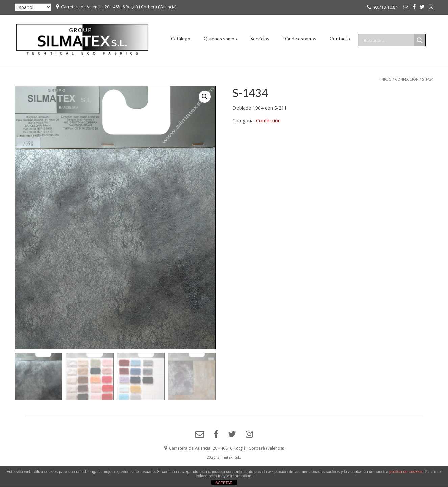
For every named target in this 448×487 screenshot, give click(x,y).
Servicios (260, 38)
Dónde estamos (300, 38)
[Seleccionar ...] (33, 7)
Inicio (386, 79)
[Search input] (388, 40)
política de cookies (406, 472)
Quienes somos (220, 38)
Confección (407, 79)
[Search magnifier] (420, 40)
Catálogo (181, 38)
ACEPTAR (224, 483)
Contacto (340, 38)
